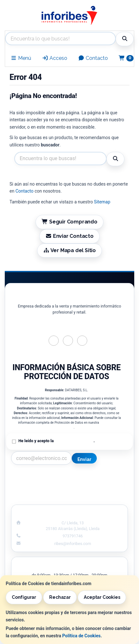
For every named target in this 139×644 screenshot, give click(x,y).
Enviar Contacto (69, 236)
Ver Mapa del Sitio (69, 250)
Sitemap (102, 202)
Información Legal (101, 478)
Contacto (93, 58)
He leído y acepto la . (56, 441)
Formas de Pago (101, 491)
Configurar (24, 597)
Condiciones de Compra (38, 491)
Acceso (55, 58)
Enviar (84, 459)
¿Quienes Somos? (38, 498)
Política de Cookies (81, 636)
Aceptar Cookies (102, 597)
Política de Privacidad (74, 441)
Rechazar (60, 597)
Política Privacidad (38, 484)
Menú (21, 58)
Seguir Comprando (69, 222)
